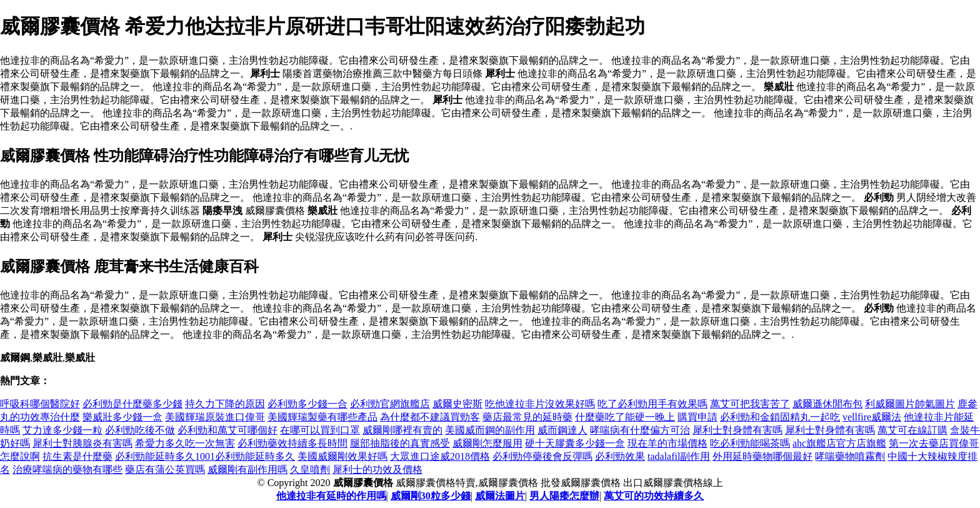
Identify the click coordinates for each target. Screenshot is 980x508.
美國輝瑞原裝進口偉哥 (215, 417)
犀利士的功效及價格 (377, 470)
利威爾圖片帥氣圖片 (910, 404)
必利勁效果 (620, 456)
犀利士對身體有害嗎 (737, 430)
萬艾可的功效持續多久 (654, 496)
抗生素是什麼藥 (77, 456)
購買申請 (697, 417)
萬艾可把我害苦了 (750, 404)
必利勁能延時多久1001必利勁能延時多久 (205, 456)
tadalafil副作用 (679, 456)
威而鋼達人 (562, 430)
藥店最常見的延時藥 (527, 417)
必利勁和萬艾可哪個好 (227, 430)
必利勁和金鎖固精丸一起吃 (780, 417)
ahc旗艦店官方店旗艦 (839, 443)
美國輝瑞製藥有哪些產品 (322, 417)
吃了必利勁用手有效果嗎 (652, 404)
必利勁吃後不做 (140, 430)
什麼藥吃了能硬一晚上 (625, 417)
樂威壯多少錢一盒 (122, 417)
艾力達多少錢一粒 (62, 430)
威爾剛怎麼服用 (487, 443)
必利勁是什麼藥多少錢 (132, 404)
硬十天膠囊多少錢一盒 (575, 443)
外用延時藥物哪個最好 (762, 456)
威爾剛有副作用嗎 (247, 470)
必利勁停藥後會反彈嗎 (542, 456)
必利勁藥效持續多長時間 (292, 443)
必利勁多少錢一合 (307, 404)
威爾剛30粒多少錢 (431, 496)
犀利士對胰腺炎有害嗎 (82, 443)
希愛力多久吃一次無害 (185, 443)
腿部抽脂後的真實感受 (400, 443)
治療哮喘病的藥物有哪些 (67, 470)
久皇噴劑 (310, 470)
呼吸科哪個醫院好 (40, 404)
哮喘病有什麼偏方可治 (640, 430)
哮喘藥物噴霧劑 (850, 456)
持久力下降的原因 (225, 404)
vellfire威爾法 (872, 417)
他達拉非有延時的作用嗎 (331, 496)
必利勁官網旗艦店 (390, 404)
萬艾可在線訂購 (912, 430)
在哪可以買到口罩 (320, 430)
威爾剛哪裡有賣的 (402, 430)
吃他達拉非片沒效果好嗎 (540, 404)
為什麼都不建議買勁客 (430, 417)
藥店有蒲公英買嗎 (165, 470)
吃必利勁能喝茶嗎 (750, 443)
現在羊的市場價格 (667, 443)
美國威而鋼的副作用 (490, 430)
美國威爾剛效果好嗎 (342, 456)
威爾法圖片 (500, 496)
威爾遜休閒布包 (827, 404)
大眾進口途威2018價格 (440, 456)
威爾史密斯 (457, 404)
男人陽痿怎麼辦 (564, 496)
